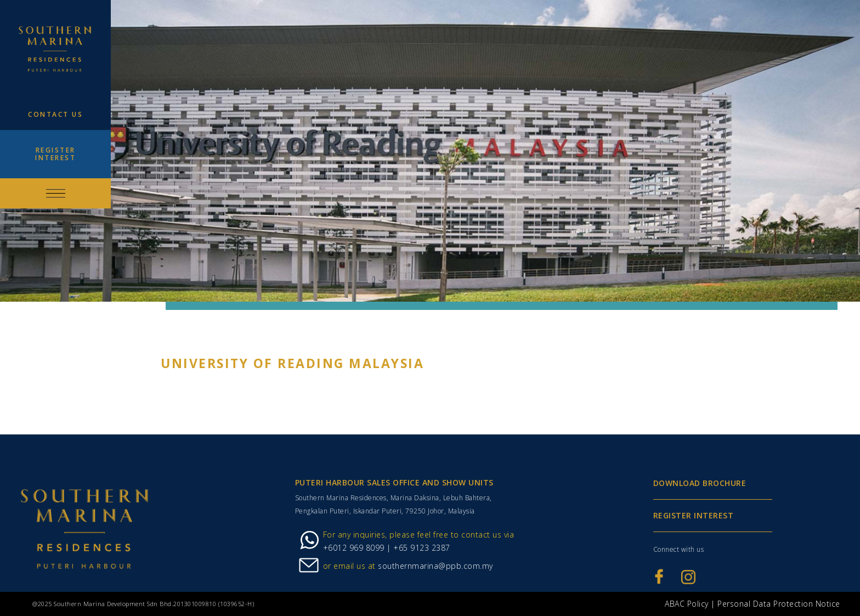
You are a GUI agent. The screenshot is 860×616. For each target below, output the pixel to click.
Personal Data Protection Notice (779, 604)
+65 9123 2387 (421, 548)
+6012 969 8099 (354, 548)
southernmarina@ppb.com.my (435, 566)
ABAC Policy (687, 604)
